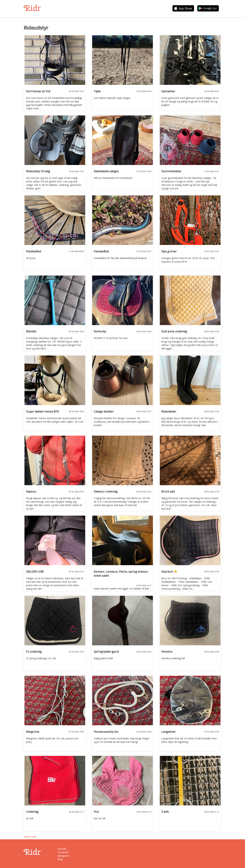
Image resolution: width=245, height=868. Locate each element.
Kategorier (63, 856)
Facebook (63, 852)
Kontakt (62, 849)
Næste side (30, 837)
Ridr (32, 8)
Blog (60, 859)
